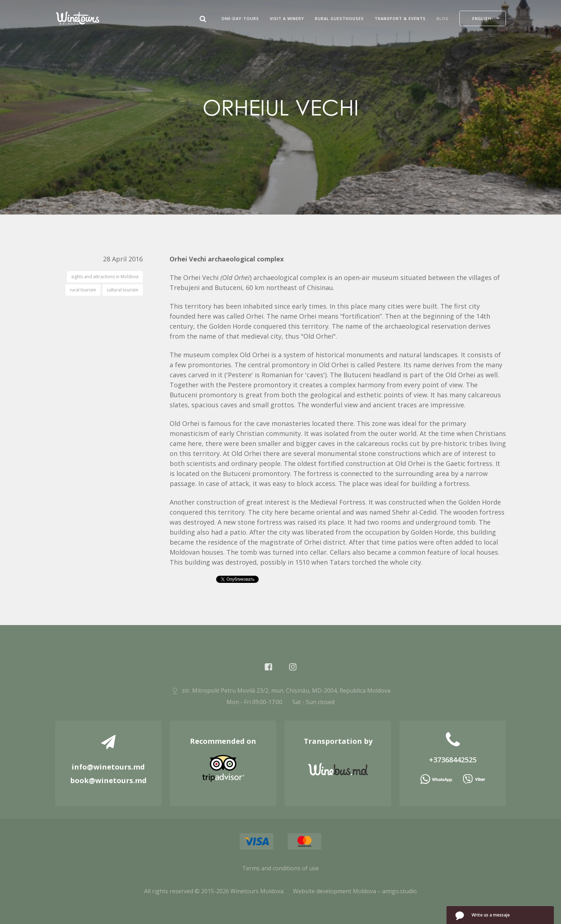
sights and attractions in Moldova (105, 277)
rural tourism (83, 290)
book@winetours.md (108, 780)
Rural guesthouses (339, 18)
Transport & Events (400, 18)
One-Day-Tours (240, 18)
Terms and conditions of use (280, 868)
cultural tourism (123, 290)
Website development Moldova (335, 891)
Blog (443, 18)
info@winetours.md (108, 767)
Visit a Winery (287, 18)
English (482, 18)
